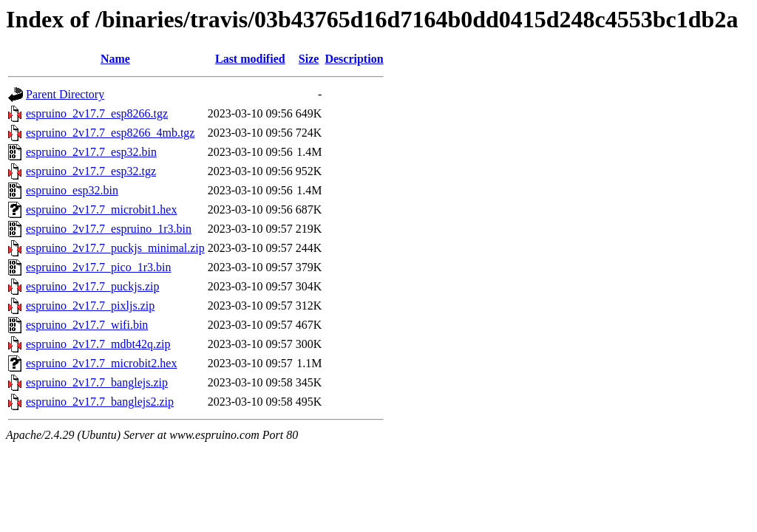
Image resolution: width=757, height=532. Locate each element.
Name (115, 59)
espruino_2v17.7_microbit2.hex (101, 363)
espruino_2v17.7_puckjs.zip (92, 286)
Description (354, 59)
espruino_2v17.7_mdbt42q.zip (98, 344)
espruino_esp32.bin (72, 190)
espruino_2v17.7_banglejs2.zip (100, 402)
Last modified (250, 59)
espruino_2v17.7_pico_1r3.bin (98, 267)
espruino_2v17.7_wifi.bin (87, 325)
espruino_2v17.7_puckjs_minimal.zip (115, 248)
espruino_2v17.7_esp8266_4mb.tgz (110, 133)
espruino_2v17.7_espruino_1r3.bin (109, 229)
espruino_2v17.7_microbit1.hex (101, 209)
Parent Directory (65, 94)
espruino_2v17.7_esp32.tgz (91, 171)
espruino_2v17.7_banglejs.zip (97, 382)
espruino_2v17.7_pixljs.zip (90, 306)
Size (309, 59)
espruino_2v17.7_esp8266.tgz (97, 113)
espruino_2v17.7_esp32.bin (91, 152)
